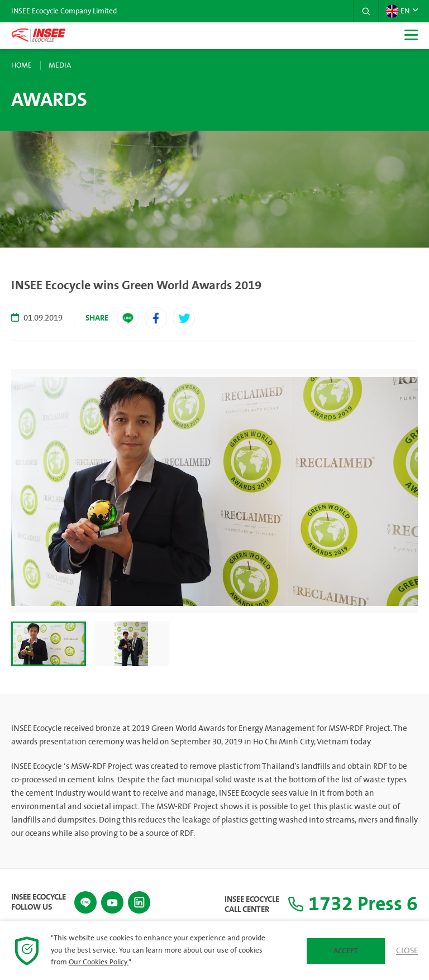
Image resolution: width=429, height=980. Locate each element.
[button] (366, 11)
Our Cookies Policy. (99, 962)
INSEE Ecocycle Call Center (252, 905)
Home (22, 65)
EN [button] (397, 11)
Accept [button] (346, 951)
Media (60, 65)
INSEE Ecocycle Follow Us (39, 902)
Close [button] (407, 951)
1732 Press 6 (353, 904)
